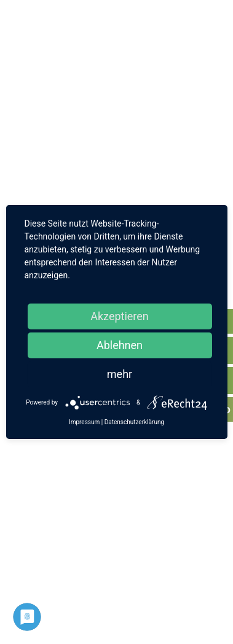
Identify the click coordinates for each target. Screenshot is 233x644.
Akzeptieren (120, 316)
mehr (120, 374)
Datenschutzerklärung (134, 422)
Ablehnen (120, 345)
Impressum (84, 422)
